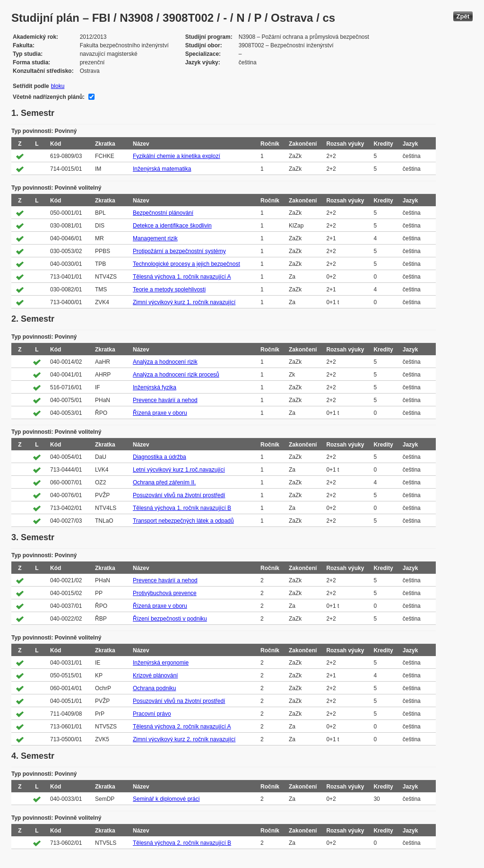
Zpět (463, 16)
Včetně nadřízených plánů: (49, 97)
